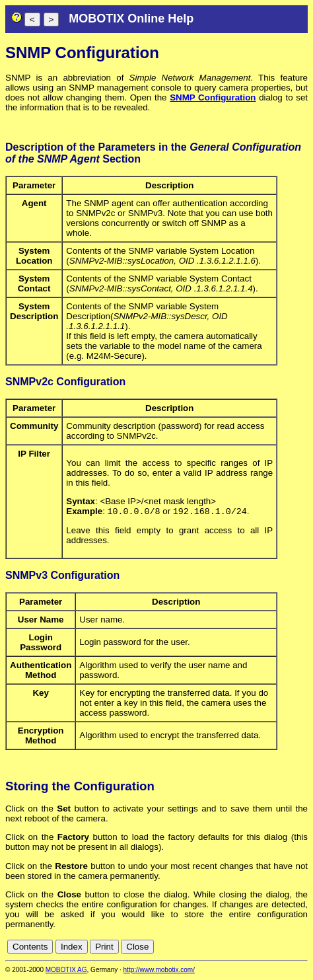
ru (302, 948)
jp (289, 948)
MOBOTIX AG (66, 971)
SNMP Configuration (213, 97)
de (229, 948)
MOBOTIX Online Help (131, 19)
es (258, 948)
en (243, 948)
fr (269, 948)
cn (214, 948)
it (279, 948)
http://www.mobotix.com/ (159, 971)
